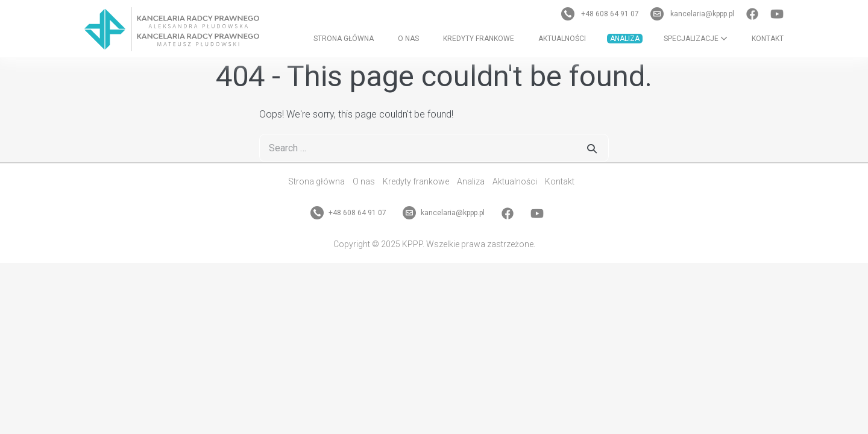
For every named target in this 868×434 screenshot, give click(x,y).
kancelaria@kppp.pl (693, 14)
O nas (408, 39)
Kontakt (768, 39)
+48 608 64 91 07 (601, 14)
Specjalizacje (696, 39)
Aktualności (562, 39)
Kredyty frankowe (479, 39)
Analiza (625, 39)
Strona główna (344, 39)
